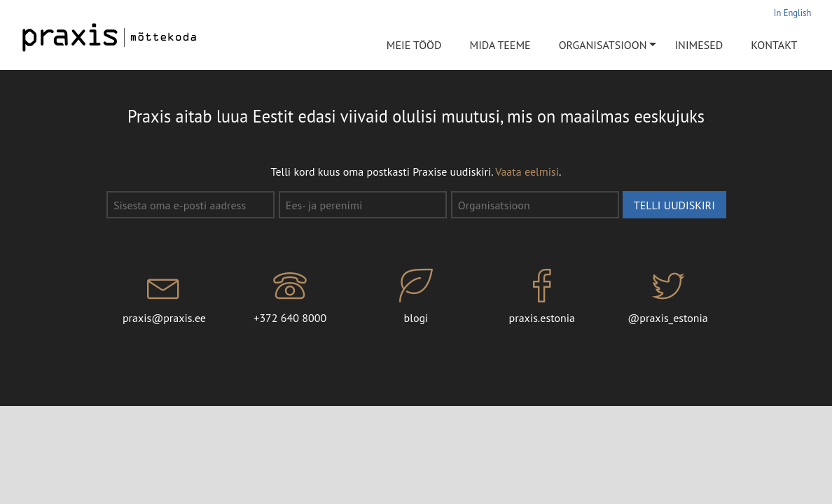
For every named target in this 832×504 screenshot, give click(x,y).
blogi (416, 297)
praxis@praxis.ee (165, 297)
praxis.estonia (542, 297)
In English (792, 13)
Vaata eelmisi (527, 171)
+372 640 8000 (290, 297)
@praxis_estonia (668, 297)
